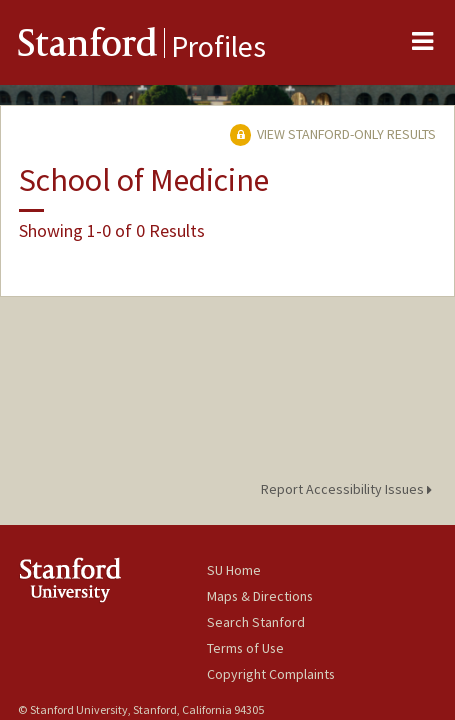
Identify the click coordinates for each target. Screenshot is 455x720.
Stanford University (112, 579)
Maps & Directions (260, 596)
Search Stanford (256, 622)
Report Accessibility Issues (349, 489)
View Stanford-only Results (333, 134)
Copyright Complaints (271, 674)
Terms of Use (245, 648)
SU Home (234, 570)
